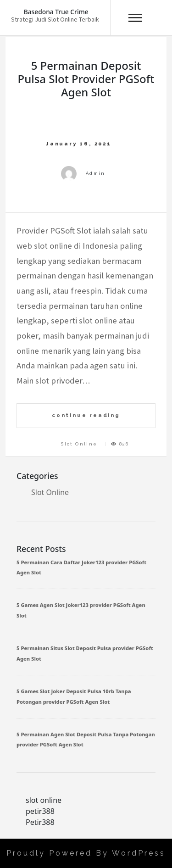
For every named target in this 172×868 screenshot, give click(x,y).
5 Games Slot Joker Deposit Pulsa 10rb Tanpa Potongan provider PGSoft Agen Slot (74, 696)
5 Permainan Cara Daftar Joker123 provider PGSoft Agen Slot (81, 567)
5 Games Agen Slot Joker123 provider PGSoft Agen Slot (81, 610)
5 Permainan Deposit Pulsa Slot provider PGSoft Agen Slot (86, 79)
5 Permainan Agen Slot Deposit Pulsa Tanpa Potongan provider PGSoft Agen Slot (86, 739)
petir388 (40, 811)
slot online (44, 800)
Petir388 (40, 822)
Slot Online (79, 444)
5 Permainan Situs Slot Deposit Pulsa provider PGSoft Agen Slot (85, 653)
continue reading (86, 415)
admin (96, 173)
